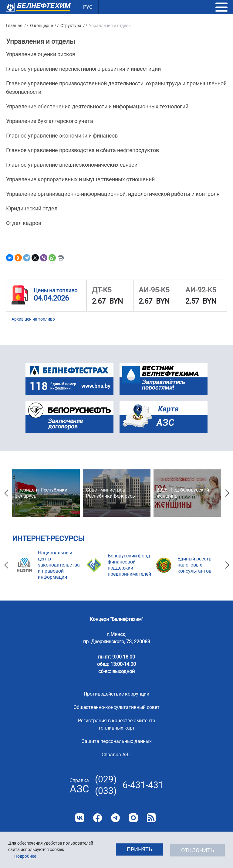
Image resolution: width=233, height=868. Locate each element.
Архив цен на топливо (33, 319)
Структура (71, 26)
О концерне (41, 26)
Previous (6, 493)
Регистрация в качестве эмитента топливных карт (117, 724)
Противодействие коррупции (116, 694)
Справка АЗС (116, 755)
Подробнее (25, 856)
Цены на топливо (56, 290)
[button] (221, 7)
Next (227, 493)
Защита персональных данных (117, 741)
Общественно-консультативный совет (116, 707)
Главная (14, 26)
